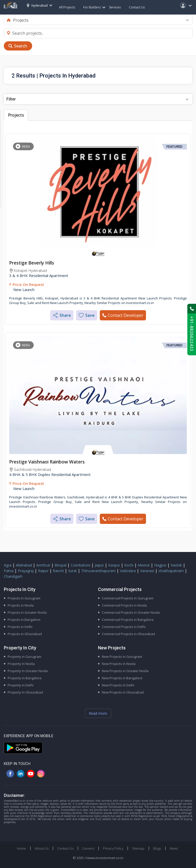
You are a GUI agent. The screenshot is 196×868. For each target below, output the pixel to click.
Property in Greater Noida (28, 671)
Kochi (129, 565)
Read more (98, 713)
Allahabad (24, 565)
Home (21, 848)
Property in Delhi (21, 685)
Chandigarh (13, 576)
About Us (42, 848)
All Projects (67, 7)
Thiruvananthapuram (98, 571)
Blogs (157, 848)
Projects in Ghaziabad (25, 634)
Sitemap (138, 848)
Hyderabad (37, 5)
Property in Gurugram (24, 657)
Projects (16, 115)
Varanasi (147, 571)
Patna (9, 571)
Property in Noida (21, 664)
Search (21, 46)
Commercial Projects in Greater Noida (131, 612)
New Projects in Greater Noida (125, 671)
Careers (88, 848)
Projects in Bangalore (24, 620)
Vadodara (128, 571)
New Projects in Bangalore (122, 678)
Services (115, 7)
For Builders (94, 7)
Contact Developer (123, 315)
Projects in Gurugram (24, 598)
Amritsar (43, 565)
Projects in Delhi (20, 627)
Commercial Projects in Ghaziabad (128, 634)
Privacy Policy (113, 848)
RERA (26, 146)
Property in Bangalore (25, 678)
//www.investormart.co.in (104, 858)
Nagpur (160, 565)
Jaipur (99, 565)
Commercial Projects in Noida (124, 605)
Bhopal (60, 565)
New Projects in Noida (119, 664)
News (174, 848)
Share (62, 315)
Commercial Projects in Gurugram (128, 598)
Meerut (144, 565)
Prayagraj (26, 571)
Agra (8, 565)
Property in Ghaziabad (25, 692)
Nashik (176, 565)
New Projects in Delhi (118, 685)
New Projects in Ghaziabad (123, 692)
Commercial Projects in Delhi (124, 627)
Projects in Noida (21, 605)
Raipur (43, 571)
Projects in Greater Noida (27, 612)
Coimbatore (81, 565)
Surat (72, 571)
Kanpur (114, 565)
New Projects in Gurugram (122, 657)
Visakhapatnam (171, 571)
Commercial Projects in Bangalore (128, 620)
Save (87, 315)
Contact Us (137, 7)
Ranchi (58, 571)
